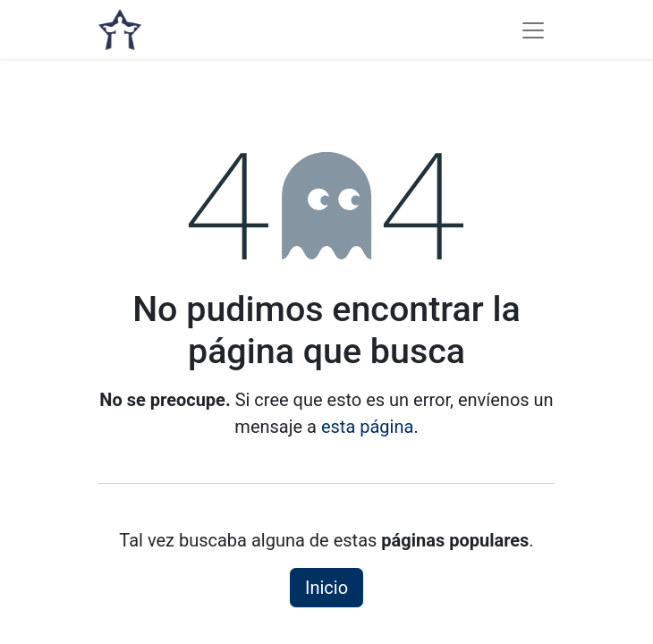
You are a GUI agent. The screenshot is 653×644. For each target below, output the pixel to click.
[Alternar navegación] (533, 30)
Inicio (326, 588)
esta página (367, 427)
